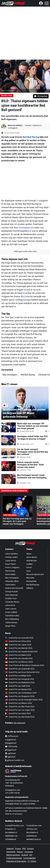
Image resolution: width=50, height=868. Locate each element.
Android (25, 855)
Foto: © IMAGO (7, 91)
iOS (31, 855)
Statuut (20, 852)
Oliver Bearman (12, 595)
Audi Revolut (31, 561)
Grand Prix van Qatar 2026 (18, 713)
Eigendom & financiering (16, 861)
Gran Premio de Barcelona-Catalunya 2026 (25, 665)
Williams (30, 588)
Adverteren (11, 852)
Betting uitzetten (13, 855)
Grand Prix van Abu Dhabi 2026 (20, 717)
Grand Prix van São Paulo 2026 (20, 707)
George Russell (11, 592)
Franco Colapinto (12, 567)
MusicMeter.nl (32, 832)
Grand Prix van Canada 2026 (19, 658)
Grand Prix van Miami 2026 (18, 655)
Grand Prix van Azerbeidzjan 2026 (21, 693)
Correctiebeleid (29, 858)
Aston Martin (32, 557)
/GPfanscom (12, 736)
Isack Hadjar (10, 574)
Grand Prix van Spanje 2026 (18, 689)
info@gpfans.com (13, 790)
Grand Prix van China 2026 (18, 641)
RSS (24, 849)
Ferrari (29, 567)
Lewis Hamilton (12, 554)
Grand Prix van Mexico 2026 (19, 703)
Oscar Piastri (11, 564)
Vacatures (29, 852)
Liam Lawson (11, 609)
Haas (28, 571)
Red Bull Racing (31, 137)
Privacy (18, 849)
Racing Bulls (31, 581)
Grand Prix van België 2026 (18, 676)
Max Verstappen (22, 228)
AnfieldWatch (11, 839)
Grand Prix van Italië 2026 (18, 686)
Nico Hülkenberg (12, 619)
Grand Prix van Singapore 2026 (20, 696)
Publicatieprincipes (14, 858)
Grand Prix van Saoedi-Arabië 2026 (21, 652)
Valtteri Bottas (11, 622)
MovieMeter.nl (11, 832)
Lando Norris (11, 561)
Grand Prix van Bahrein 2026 (19, 648)
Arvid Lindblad (11, 612)
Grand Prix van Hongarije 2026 (20, 679)
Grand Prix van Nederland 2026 (20, 683)
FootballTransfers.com (15, 826)
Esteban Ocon (11, 598)
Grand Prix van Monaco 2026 (19, 662)
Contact (30, 849)
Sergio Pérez (10, 626)
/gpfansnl (10, 753)
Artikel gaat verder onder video (25, 251)
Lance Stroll (10, 605)
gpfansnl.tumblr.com (15, 760)
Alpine (29, 554)
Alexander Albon (12, 581)
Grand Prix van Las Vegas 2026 (20, 710)
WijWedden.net (11, 836)
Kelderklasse (32, 836)
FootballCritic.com (34, 826)
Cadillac (30, 564)
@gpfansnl (11, 743)
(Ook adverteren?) (19, 723)
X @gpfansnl (11, 740)
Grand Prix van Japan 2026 (18, 645)
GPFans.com (32, 829)
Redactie (10, 849)
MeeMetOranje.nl (33, 839)
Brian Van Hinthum (15, 125)
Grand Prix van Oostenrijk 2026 (20, 669)
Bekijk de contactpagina (14, 814)
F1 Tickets (32, 861)
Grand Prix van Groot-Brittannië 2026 (22, 672)
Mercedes (30, 578)
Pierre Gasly (10, 571)
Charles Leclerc (11, 557)
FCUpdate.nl (10, 829)
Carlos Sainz (10, 585)
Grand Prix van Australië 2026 (19, 638)
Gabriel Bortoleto (12, 616)
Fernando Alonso (12, 602)
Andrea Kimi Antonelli (14, 588)
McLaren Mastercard (35, 574)
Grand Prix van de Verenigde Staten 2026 (24, 700)
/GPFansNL (11, 746)
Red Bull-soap (7, 96)
